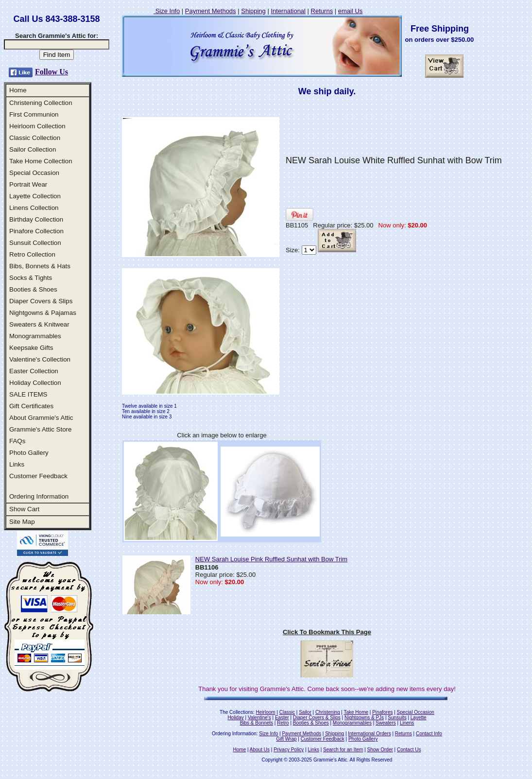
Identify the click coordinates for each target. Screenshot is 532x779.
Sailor (305, 712)
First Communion (34, 114)
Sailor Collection (33, 149)
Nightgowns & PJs (364, 718)
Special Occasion (34, 173)
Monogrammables (35, 336)
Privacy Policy (289, 750)
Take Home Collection (41, 161)
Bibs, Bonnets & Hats (40, 266)
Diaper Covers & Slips (41, 301)
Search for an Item (343, 750)
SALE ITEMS (28, 394)
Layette (419, 718)
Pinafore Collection (36, 231)
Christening (328, 712)
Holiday (235, 718)
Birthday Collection (36, 219)
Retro (283, 723)
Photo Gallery (29, 453)
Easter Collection (34, 371)
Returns (322, 11)
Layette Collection (35, 196)
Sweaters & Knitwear (39, 324)
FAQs (17, 441)
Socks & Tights (31, 278)
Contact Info (429, 734)
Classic (287, 712)
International (288, 11)
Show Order (380, 750)
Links (17, 464)
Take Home (356, 712)
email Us (351, 11)
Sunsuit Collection (35, 243)
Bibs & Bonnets (257, 723)
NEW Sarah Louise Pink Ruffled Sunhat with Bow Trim (271, 559)
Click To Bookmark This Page (327, 632)
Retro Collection (32, 254)
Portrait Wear (28, 184)
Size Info (167, 11)
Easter (282, 718)
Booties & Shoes (33, 289)
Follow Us (51, 72)
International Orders (369, 734)
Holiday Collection (35, 383)
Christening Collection (41, 103)
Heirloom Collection (37, 126)
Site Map (22, 522)
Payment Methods (211, 11)
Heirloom (266, 712)
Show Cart (24, 509)
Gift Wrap (287, 739)
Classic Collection (35, 138)
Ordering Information (39, 496)
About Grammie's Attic (41, 418)
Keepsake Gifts (31, 348)
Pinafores (382, 712)
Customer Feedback (38, 476)
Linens (407, 723)
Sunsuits (397, 718)
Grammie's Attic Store (40, 429)
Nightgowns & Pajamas (43, 313)
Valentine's (259, 718)
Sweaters (386, 723)
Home (18, 90)
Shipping (253, 11)
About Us (260, 750)
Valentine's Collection (40, 359)
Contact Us (409, 750)
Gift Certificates (31, 406)
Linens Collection (34, 208)
